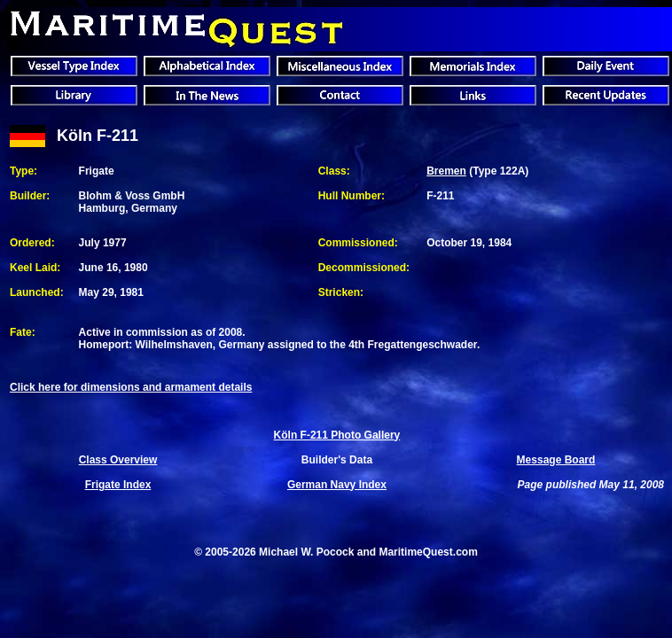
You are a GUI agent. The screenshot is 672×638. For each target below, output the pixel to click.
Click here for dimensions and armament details (131, 387)
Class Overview (118, 460)
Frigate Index (118, 485)
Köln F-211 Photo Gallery (337, 435)
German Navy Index (337, 485)
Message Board (556, 460)
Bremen (446, 171)
